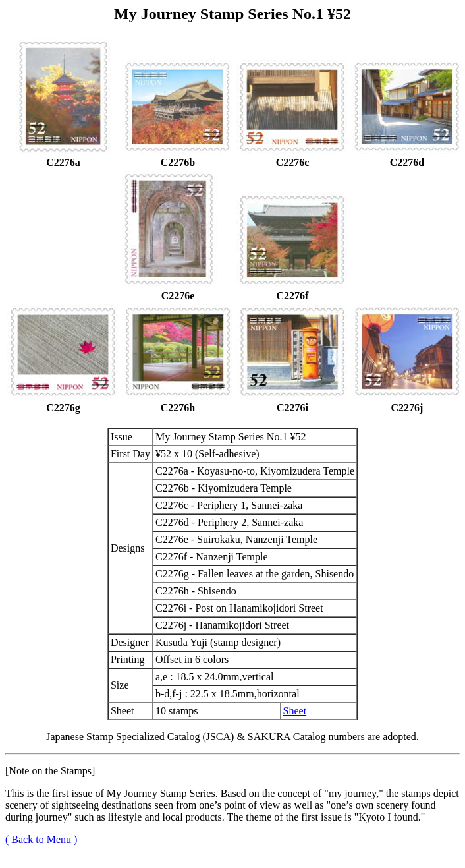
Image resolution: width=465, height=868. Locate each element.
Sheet (295, 711)
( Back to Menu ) (41, 839)
